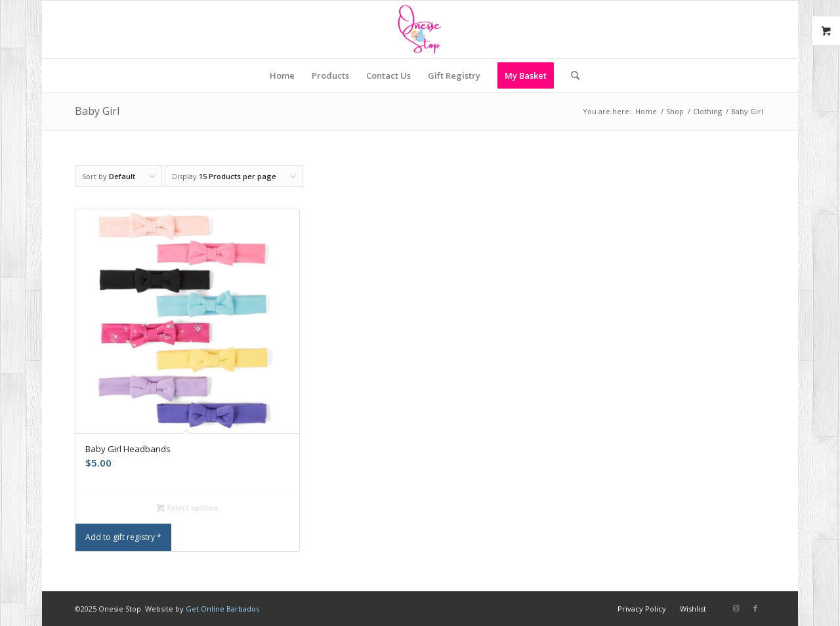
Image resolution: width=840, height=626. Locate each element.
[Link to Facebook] (755, 608)
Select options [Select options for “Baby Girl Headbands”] (187, 508)
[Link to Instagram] (736, 608)
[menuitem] (282, 75)
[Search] (571, 75)
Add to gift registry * (123, 537)
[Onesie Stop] (420, 30)
